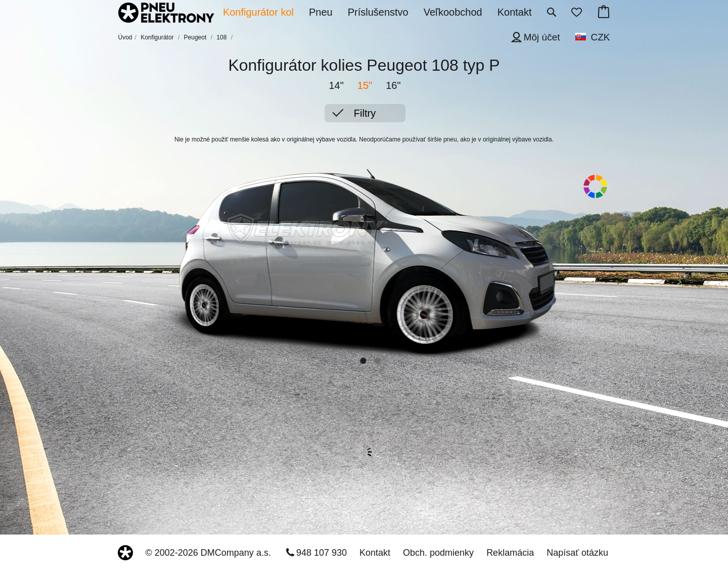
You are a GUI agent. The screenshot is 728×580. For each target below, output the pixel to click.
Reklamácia (510, 553)
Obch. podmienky (438, 553)
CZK (601, 37)
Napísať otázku (577, 553)
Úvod (125, 37)
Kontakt (375, 553)
